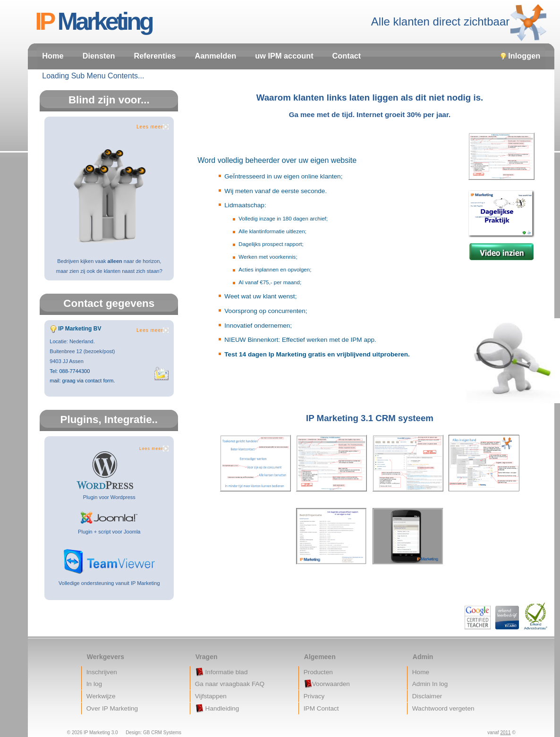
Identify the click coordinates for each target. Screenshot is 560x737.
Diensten (99, 56)
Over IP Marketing (112, 708)
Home (53, 56)
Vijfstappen (211, 696)
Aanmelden (215, 56)
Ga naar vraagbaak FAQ (230, 684)
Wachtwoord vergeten (443, 708)
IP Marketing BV (80, 329)
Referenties (155, 56)
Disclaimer (427, 696)
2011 (505, 733)
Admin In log (430, 684)
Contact (347, 56)
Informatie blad (221, 672)
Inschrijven (102, 672)
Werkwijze (101, 696)
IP (96, 21)
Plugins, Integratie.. (109, 419)
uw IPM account (284, 56)
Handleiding (217, 708)
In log (94, 684)
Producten (318, 672)
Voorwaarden (327, 684)
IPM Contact (321, 708)
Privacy (314, 696)
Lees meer (150, 127)
